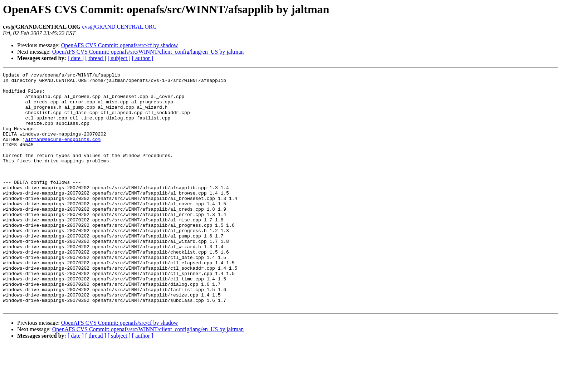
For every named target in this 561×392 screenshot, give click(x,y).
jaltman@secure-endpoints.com (62, 153)
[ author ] (143, 58)
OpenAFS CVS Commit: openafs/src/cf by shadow (120, 45)
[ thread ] (96, 58)
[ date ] (76, 58)
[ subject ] (119, 58)
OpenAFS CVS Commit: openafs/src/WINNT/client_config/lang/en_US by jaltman (148, 52)
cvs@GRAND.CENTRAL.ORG (120, 27)
